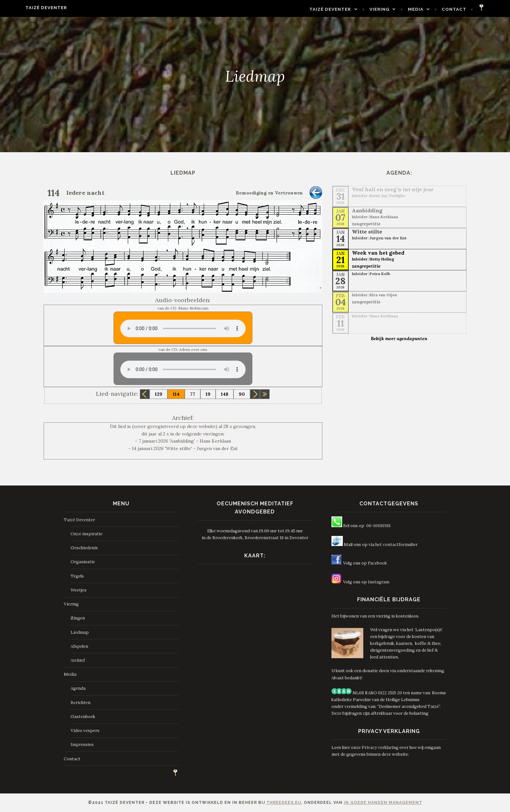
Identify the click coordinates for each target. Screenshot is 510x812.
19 (208, 394)
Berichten (81, 703)
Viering (397, 9)
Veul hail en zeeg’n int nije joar (393, 189)
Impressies (82, 745)
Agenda (78, 688)
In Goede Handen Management (383, 803)
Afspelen (79, 646)
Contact (471, 9)
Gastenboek (83, 717)
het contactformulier (396, 545)
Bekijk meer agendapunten (399, 339)
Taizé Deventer (29, 8)
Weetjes (79, 590)
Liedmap (80, 632)
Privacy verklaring (380, 747)
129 (159, 394)
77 (193, 394)
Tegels (77, 576)
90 (242, 394)
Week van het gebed (378, 253)
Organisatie (83, 562)
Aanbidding (367, 210)
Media (433, 9)
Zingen (78, 618)
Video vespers (85, 731)
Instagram (379, 582)
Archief (78, 660)
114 (176, 394)
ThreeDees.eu (284, 803)
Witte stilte (367, 232)
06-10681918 (378, 526)
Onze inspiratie (87, 534)
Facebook (377, 563)
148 (225, 394)
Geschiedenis (84, 548)
